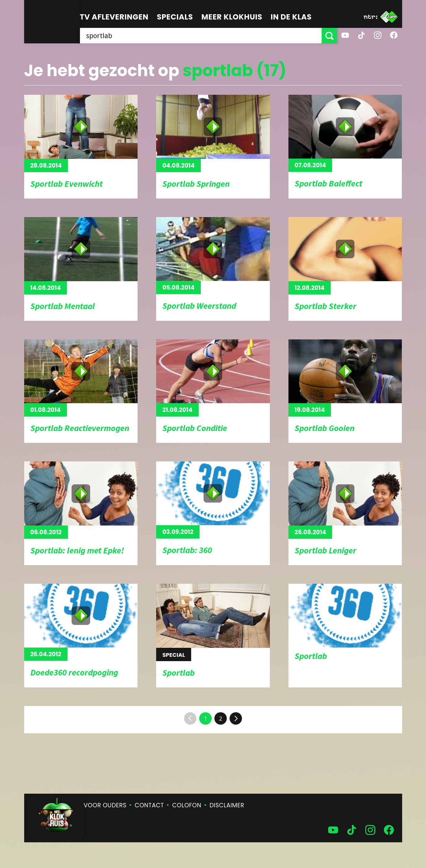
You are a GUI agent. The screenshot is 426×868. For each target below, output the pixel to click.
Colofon (187, 805)
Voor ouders (105, 805)
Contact (149, 805)
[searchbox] (201, 36)
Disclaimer (227, 805)
